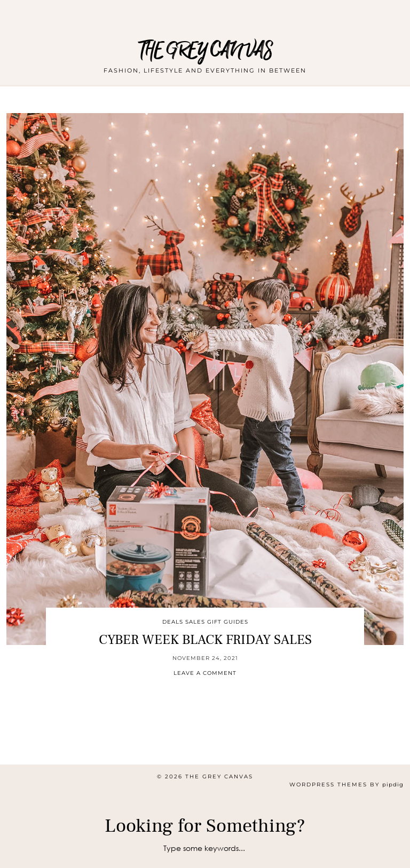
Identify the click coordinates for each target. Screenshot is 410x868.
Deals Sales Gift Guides (205, 622)
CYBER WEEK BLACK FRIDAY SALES (205, 640)
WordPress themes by (346, 785)
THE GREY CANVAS (205, 50)
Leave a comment (205, 673)
